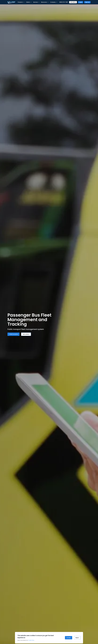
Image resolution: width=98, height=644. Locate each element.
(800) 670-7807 (64, 2)
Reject (77, 638)
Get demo (73, 2)
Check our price (13, 334)
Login (81, 2)
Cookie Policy (31, 640)
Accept (69, 638)
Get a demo (26, 334)
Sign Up (87, 2)
